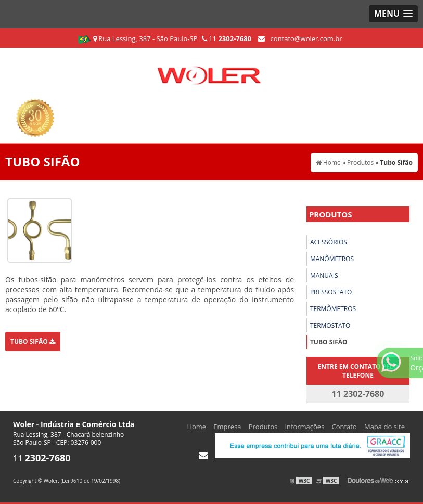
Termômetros (333, 309)
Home (196, 427)
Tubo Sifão (33, 341)
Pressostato (331, 292)
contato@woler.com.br (300, 38)
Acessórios (329, 242)
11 (227, 38)
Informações (304, 427)
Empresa (227, 427)
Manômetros (332, 259)
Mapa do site (384, 427)
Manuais (324, 275)
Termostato (330, 325)
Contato (344, 427)
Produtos (331, 214)
